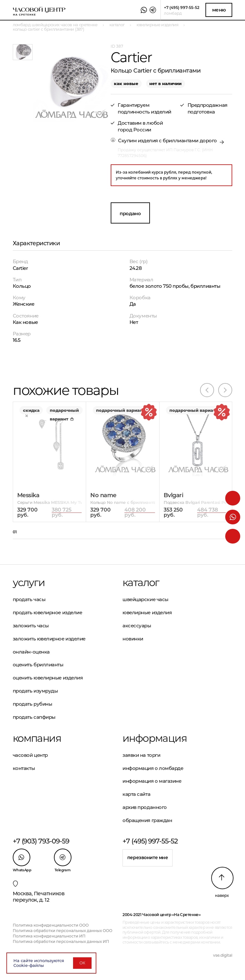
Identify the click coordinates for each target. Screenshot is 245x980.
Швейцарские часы (145, 599)
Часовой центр (30, 755)
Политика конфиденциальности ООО (51, 925)
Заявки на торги (141, 755)
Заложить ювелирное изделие (49, 639)
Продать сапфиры (34, 717)
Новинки (133, 639)
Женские (24, 304)
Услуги (29, 583)
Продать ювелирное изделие (48, 612)
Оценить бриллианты (38, 665)
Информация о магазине (152, 781)
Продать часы (29, 599)
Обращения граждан (147, 820)
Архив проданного (145, 807)
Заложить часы (31, 626)
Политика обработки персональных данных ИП (61, 941)
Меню (219, 10)
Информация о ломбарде (153, 768)
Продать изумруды (35, 691)
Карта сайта (136, 794)
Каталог (141, 583)
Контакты (24, 768)
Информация (155, 738)
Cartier (20, 268)
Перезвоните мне (148, 858)
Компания (37, 738)
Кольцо (22, 286)
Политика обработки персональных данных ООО (63, 931)
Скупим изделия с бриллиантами (158, 141)
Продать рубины (33, 704)
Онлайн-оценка (31, 652)
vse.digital (223, 955)
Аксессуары (137, 626)
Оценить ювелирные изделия (48, 678)
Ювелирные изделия (147, 612)
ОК (82, 963)
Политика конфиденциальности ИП (49, 936)
